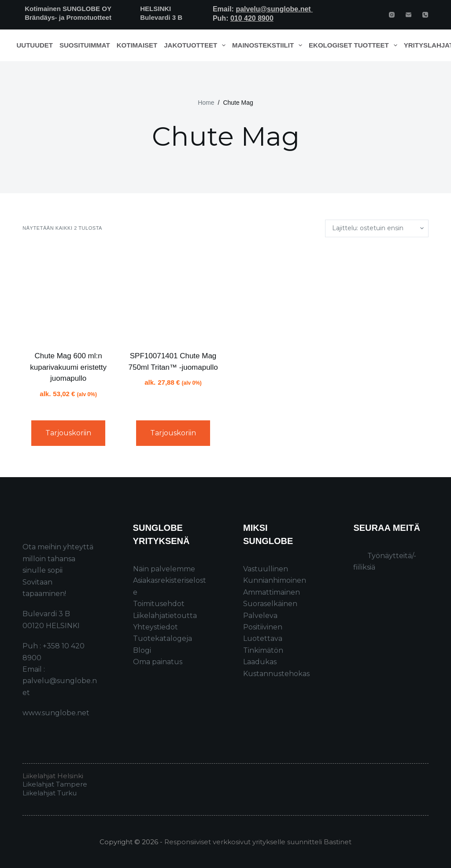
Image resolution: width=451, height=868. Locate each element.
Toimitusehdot (159, 604)
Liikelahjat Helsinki (53, 776)
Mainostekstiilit (269, 45)
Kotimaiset (137, 45)
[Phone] (425, 15)
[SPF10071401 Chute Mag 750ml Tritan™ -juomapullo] (173, 294)
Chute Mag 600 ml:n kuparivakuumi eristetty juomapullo (68, 367)
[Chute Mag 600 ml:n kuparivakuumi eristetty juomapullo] (68, 294)
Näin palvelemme (164, 569)
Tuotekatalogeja (163, 638)
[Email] (408, 15)
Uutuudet (35, 45)
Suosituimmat (85, 45)
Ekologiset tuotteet (355, 45)
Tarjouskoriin (68, 433)
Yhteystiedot (155, 627)
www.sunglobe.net (56, 713)
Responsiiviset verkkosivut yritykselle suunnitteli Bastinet (258, 842)
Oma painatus (158, 662)
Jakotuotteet (196, 45)
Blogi (142, 650)
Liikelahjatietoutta (165, 616)
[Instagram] (392, 15)
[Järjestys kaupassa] (377, 228)
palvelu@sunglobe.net (274, 9)
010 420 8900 (252, 18)
